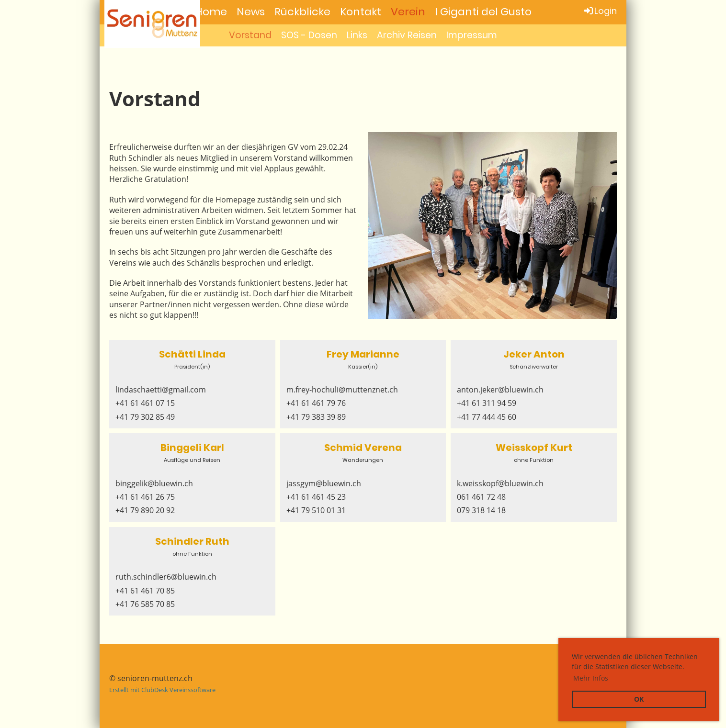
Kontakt (361, 12)
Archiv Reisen (407, 35)
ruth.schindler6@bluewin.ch (166, 577)
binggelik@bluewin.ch (154, 483)
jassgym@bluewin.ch (324, 483)
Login (600, 11)
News (251, 12)
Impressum (472, 35)
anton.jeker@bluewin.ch (500, 390)
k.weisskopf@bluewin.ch (500, 483)
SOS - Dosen (309, 35)
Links (357, 35)
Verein (408, 12)
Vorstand (250, 35)
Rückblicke (302, 12)
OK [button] (639, 699)
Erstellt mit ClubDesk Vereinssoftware (162, 690)
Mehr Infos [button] (591, 678)
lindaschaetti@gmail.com (161, 390)
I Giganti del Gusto (483, 12)
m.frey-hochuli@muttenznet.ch (342, 390)
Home (211, 12)
